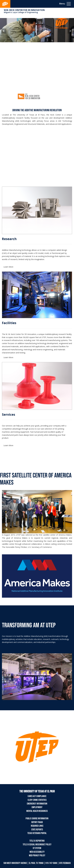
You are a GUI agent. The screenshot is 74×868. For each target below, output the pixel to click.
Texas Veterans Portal (37, 833)
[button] (4, 31)
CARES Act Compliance (37, 796)
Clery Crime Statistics (37, 800)
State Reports (37, 830)
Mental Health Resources (37, 811)
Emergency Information (37, 804)
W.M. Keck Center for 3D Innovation (24, 10)
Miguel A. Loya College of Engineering (21, 12)
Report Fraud (37, 822)
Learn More (8, 267)
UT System (37, 848)
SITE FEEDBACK (65, 863)
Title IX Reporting (37, 841)
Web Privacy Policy (37, 856)
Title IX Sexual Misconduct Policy (37, 845)
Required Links (37, 826)
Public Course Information (37, 819)
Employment (37, 807)
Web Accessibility (37, 852)
